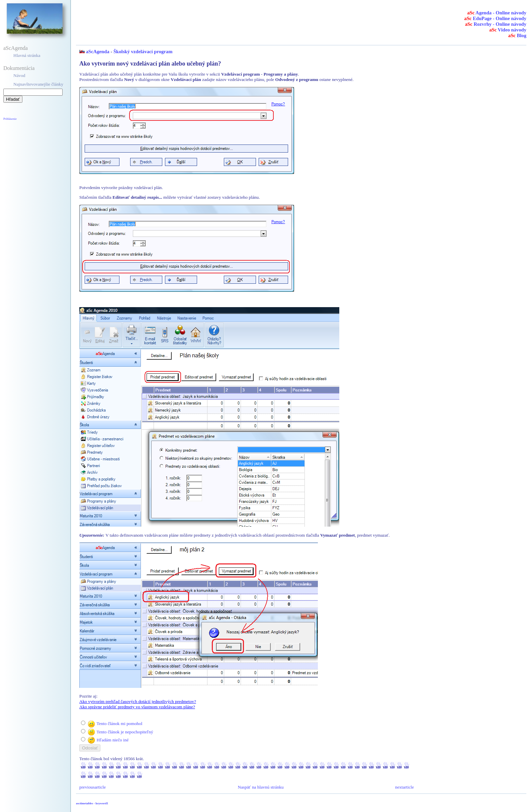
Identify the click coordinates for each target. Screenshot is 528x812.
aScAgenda (16, 48)
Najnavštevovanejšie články (38, 84)
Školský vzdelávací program (143, 52)
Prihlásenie (10, 119)
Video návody (508, 30)
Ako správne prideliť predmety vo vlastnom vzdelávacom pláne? (137, 707)
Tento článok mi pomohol (119, 724)
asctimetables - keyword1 (92, 803)
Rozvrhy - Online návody (496, 24)
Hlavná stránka (27, 55)
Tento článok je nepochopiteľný (125, 732)
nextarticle (405, 787)
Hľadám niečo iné (113, 740)
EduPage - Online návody (495, 18)
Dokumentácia (19, 68)
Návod (19, 75)
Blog (517, 35)
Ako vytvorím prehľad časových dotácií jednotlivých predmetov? (138, 701)
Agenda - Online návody (497, 13)
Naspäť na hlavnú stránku (261, 787)
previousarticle (93, 787)
